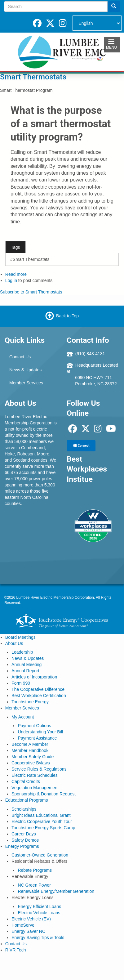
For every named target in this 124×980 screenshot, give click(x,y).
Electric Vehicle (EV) (31, 919)
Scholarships (24, 809)
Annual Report (25, 671)
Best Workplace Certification (39, 696)
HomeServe (23, 925)
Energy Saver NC (28, 931)
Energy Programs (22, 846)
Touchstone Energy (30, 702)
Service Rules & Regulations (39, 769)
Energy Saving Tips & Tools (38, 937)
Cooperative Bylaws (31, 763)
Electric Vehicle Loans (39, 913)
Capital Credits (26, 781)
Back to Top (67, 316)
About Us (14, 643)
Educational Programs (27, 800)
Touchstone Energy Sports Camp (43, 828)
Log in (11, 280)
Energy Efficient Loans (39, 906)
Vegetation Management (35, 788)
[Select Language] (97, 23)
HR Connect (81, 446)
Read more (16, 274)
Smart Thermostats (33, 77)
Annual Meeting (27, 665)
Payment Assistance (37, 738)
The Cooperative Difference (38, 689)
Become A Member (30, 744)
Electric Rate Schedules (35, 775)
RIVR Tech (16, 950)
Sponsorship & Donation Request (44, 794)
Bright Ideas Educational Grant (41, 815)
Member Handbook (30, 750)
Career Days (24, 834)
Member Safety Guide (33, 757)
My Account (23, 717)
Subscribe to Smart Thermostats (31, 292)
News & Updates (25, 370)
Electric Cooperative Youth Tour (42, 821)
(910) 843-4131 (90, 354)
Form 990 (21, 683)
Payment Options (34, 726)
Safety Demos (25, 840)
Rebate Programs (35, 870)
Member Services (26, 383)
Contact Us (20, 357)
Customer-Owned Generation (40, 855)
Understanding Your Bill (40, 732)
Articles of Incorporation (34, 677)
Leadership (22, 652)
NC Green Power (34, 885)
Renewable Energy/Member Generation (56, 891)
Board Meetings (20, 637)
